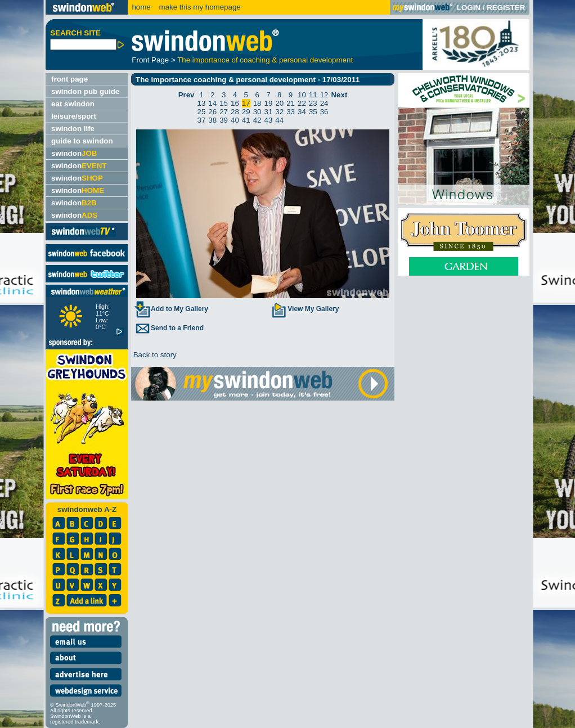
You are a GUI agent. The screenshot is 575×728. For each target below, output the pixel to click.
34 (302, 112)
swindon (74, 153)
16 (235, 103)
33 (291, 112)
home (141, 7)
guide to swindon (82, 141)
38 (212, 120)
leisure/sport (74, 116)
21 (291, 103)
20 (279, 103)
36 (324, 112)
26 (212, 112)
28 (235, 112)
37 (202, 120)
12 (324, 95)
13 (202, 103)
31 (269, 112)
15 (224, 103)
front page (69, 79)
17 (246, 103)
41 (246, 120)
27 (224, 112)
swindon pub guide (85, 91)
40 (235, 120)
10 (302, 95)
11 (313, 95)
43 (269, 120)
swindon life (73, 129)
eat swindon (73, 104)
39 (224, 120)
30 (257, 112)
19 (269, 103)
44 (279, 120)
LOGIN (469, 8)
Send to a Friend (169, 328)
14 (212, 103)
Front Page (150, 60)
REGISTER (506, 8)
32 (279, 112)
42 (257, 120)
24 (324, 103)
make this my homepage (199, 7)
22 (302, 103)
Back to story (154, 355)
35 (313, 112)
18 (257, 103)
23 (313, 103)
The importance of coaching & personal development (265, 60)
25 (202, 112)
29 (246, 112)
